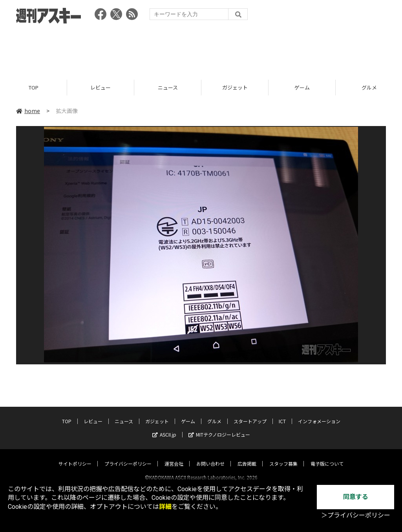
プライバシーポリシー (128, 456)
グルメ (214, 414)
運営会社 (174, 456)
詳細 (165, 507)
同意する (356, 497)
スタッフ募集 (283, 456)
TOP (34, 87)
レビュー (100, 87)
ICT (282, 414)
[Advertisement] (201, 49)
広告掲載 (247, 456)
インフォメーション (319, 414)
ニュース (168, 87)
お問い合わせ (210, 456)
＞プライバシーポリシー (356, 515)
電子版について (327, 456)
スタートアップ (250, 414)
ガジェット (235, 87)
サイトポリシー (75, 456)
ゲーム (302, 87)
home (28, 111)
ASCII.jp (164, 427)
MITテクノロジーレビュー (219, 427)
